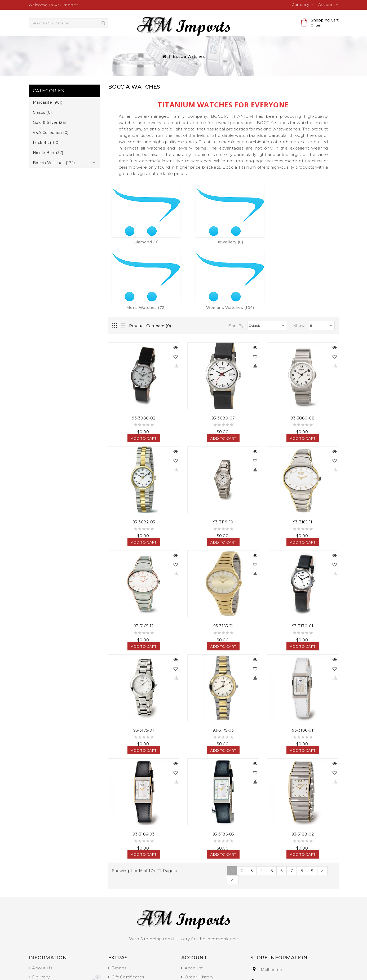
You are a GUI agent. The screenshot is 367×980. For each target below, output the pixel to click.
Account (194, 902)
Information (45, 937)
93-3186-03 (144, 768)
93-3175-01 (144, 664)
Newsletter (197, 929)
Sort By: (237, 260)
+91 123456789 (276, 915)
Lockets (211, 42)
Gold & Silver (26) (49, 135)
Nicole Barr (241, 42)
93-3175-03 (223, 664)
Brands (119, 902)
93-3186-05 (223, 768)
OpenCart (65, 968)
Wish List (194, 920)
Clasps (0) (42, 125)
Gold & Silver (139, 42)
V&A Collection (177, 42)
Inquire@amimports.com (288, 927)
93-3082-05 (144, 456)
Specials (120, 929)
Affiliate (120, 920)
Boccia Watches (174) (54, 175)
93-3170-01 (303, 560)
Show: (300, 260)
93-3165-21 (223, 560)
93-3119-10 (223, 456)
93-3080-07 (223, 352)
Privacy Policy (47, 920)
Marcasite (82, 42)
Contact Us (197, 937)
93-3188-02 (303, 768)
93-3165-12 (144, 560)
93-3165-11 (303, 456)
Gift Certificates (128, 911)
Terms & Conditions (52, 929)
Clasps (109, 42)
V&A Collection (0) (51, 145)
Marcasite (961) (48, 115)
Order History (199, 911)
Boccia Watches (279, 42)
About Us (42, 902)
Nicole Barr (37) (48, 165)
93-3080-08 (303, 352)
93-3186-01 (303, 664)
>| (233, 814)
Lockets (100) (46, 155)
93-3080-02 (144, 352)
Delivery (41, 911)
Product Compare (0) (150, 260)
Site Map (121, 937)
